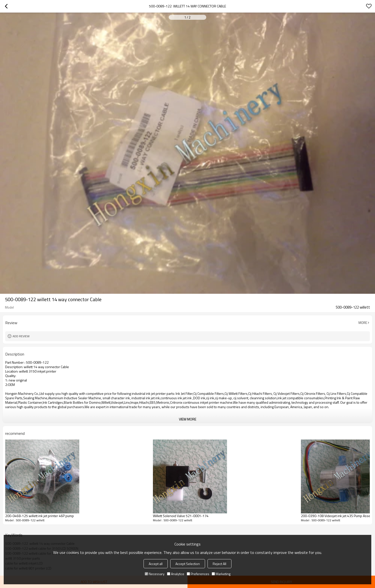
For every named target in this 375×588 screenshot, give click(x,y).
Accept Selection (188, 564)
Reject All (219, 564)
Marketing (221, 574)
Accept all (156, 564)
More (363, 323)
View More (187, 419)
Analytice (176, 574)
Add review (21, 336)
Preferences (198, 574)
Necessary (155, 574)
